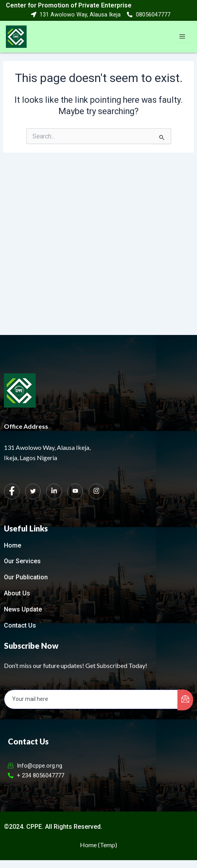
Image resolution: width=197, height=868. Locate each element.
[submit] (185, 700)
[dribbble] (75, 491)
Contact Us (20, 625)
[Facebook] (12, 491)
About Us (17, 593)
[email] (91, 699)
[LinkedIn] (54, 491)
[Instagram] (96, 491)
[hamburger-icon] (182, 37)
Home (13, 545)
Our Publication (26, 577)
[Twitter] (33, 491)
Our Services (22, 561)
